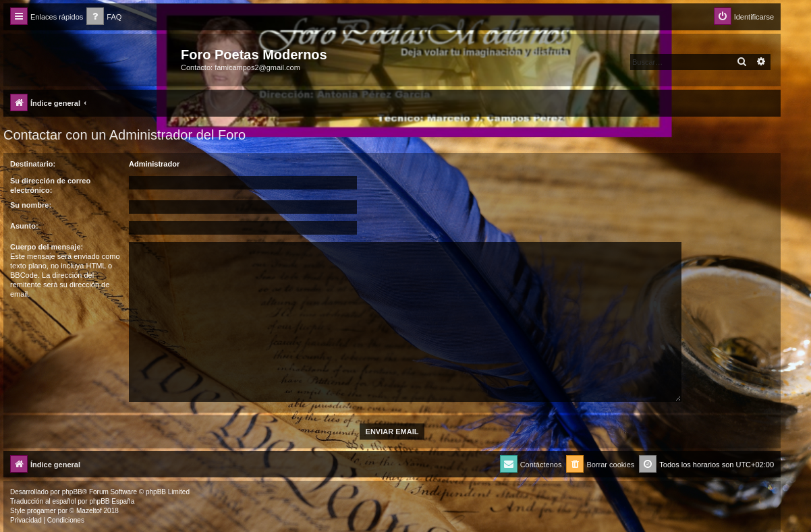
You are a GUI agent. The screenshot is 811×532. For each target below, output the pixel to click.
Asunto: (24, 226)
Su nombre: (31, 205)
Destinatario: (33, 164)
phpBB (72, 492)
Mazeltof (89, 511)
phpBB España (112, 501)
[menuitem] (104, 17)
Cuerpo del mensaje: (47, 247)
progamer (41, 511)
